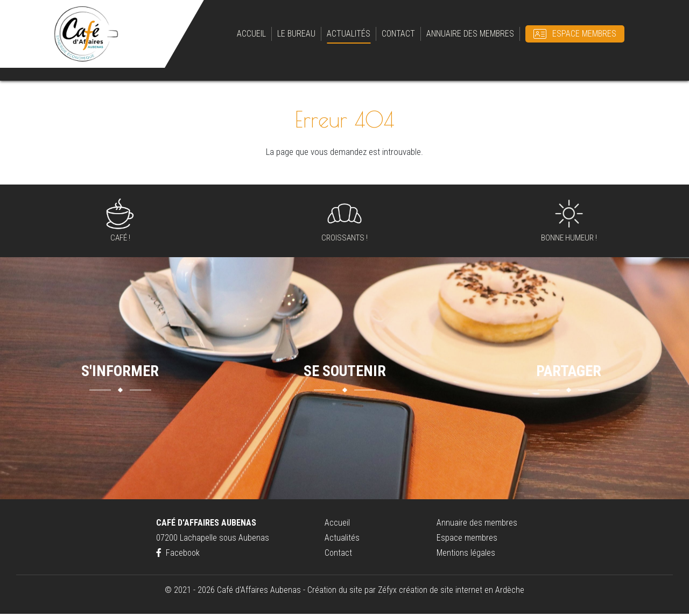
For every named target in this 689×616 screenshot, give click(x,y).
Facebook (178, 555)
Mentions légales (466, 555)
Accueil (251, 35)
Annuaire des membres (470, 35)
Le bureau (296, 35)
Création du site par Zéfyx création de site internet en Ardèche (416, 592)
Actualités (349, 35)
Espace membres (584, 35)
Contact (398, 35)
